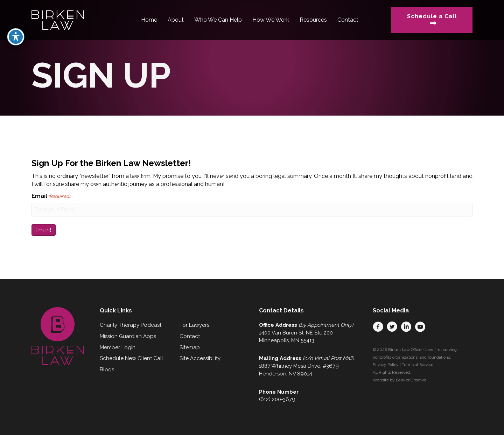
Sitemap (190, 347)
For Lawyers (194, 325)
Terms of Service (418, 365)
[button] (378, 327)
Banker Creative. (412, 380)
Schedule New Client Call (131, 358)
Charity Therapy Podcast (131, 325)
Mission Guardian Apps (128, 336)
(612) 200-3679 (277, 399)
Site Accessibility (200, 358)
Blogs (107, 370)
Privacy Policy (386, 365)
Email (51, 196)
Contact (190, 336)
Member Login (118, 347)
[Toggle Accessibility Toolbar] (16, 21)
